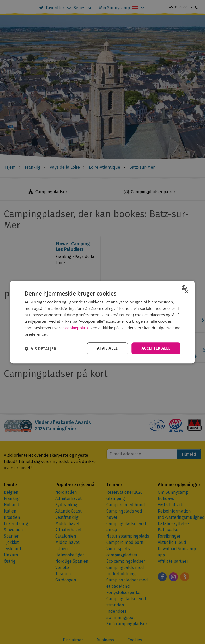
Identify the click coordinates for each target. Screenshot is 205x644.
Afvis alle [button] (107, 348)
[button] (40, 348)
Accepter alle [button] (156, 348)
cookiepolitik (77, 328)
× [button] (186, 292)
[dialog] (102, 322)
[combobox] (185, 288)
